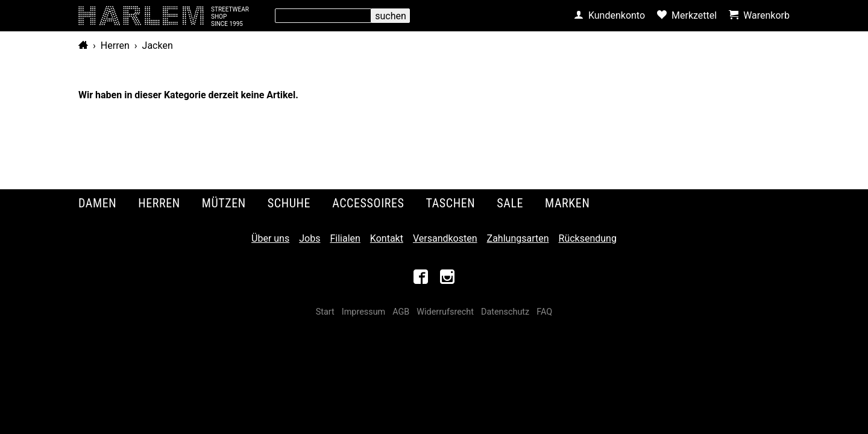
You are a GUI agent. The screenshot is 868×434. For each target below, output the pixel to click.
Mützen (224, 203)
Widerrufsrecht (445, 312)
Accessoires (368, 203)
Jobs (310, 238)
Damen (97, 203)
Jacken (158, 46)
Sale (510, 203)
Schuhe (289, 203)
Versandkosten (445, 238)
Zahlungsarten (518, 238)
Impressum (363, 312)
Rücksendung (588, 238)
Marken (567, 203)
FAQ (544, 312)
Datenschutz (505, 312)
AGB (401, 312)
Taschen (451, 203)
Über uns (270, 238)
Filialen (345, 238)
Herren (115, 46)
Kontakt (387, 238)
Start (325, 312)
